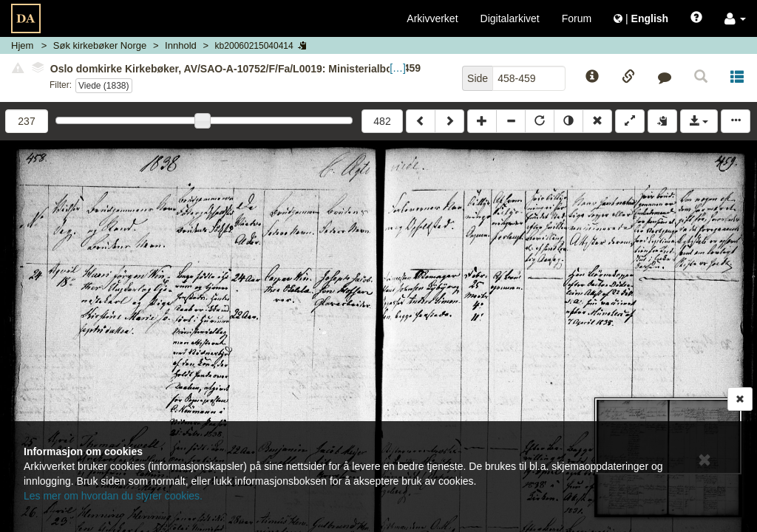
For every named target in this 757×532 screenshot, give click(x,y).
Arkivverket (432, 18)
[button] (735, 18)
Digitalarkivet (510, 18)
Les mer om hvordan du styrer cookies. (113, 496)
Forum (577, 18)
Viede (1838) (104, 86)
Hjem (22, 45)
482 (382, 121)
